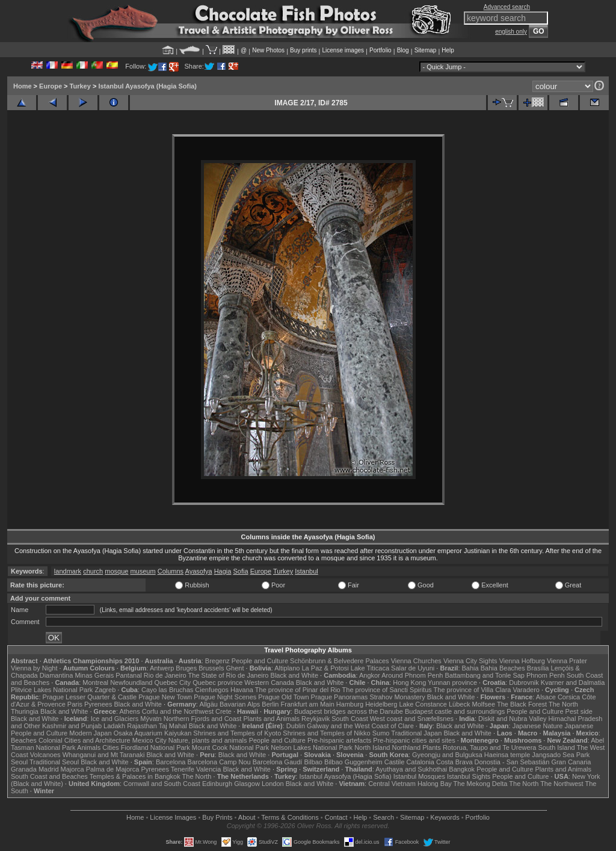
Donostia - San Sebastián (512, 762)
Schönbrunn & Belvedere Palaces (340, 661)
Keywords (445, 817)
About (247, 817)
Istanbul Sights (469, 776)
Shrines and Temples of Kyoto (237, 733)
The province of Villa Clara (473, 690)
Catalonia (420, 762)
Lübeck (459, 704)
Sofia (240, 571)
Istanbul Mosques (419, 776)
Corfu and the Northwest (178, 711)
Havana (242, 690)
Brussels (211, 668)
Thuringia (25, 711)
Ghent (235, 668)
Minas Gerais (94, 675)
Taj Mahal (173, 726)
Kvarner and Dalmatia (573, 682)
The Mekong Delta (481, 784)
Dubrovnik (524, 682)
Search (383, 817)
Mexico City (149, 740)
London (273, 784)
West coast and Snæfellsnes (412, 719)
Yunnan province (452, 682)
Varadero (526, 690)
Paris (75, 704)
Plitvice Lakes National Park (52, 690)
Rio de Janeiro (165, 675)
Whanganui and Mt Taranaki (104, 755)
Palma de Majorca (113, 769)
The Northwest (562, 784)
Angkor (370, 675)
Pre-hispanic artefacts (339, 740)
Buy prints (303, 50)
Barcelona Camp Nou (219, 762)
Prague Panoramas (340, 697)
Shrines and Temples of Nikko (326, 733)
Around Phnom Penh (412, 675)
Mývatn (151, 719)
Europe (51, 86)
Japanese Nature (538, 726)
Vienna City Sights (470, 661)
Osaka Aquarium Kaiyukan (153, 733)
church (93, 571)
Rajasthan (142, 726)
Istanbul (306, 571)
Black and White (294, 675)
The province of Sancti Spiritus (387, 690)
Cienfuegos (212, 690)
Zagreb (105, 690)
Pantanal (128, 675)
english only (511, 32)
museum (143, 571)
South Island (557, 747)
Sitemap (426, 50)
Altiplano (287, 668)
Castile (395, 762)
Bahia (470, 668)
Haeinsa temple (507, 755)
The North (563, 704)
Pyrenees (98, 704)
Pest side (579, 711)
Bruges (186, 668)
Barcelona (171, 762)
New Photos (268, 50)
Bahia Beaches (503, 668)
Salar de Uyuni (413, 668)
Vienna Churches (416, 661)
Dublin (296, 726)
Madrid (49, 769)
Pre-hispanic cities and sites (414, 740)
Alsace (546, 697)
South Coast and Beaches (49, 776)
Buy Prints (217, 817)
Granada (24, 769)
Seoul (19, 762)
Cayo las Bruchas (167, 690)
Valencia (208, 769)
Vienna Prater (567, 661)
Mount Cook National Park (230, 747)
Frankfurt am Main (308, 704)
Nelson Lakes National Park (312, 747)
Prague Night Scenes (225, 697)
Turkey (80, 86)
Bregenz (217, 661)
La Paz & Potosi (325, 668)
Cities (111, 747)
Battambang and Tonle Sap (485, 675)
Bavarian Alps (240, 704)
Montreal (95, 682)
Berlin (270, 704)
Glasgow (247, 784)
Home (23, 86)
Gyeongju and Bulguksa (447, 755)
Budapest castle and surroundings (455, 711)
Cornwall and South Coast (162, 784)
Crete (223, 711)
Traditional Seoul (54, 762)
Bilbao (313, 762)
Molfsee (484, 704)
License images (343, 50)
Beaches (24, 740)
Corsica (569, 697)
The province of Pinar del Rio (298, 690)
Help (448, 50)
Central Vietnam (392, 784)
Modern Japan (90, 733)
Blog (403, 50)
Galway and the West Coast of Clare (360, 726)
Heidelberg (381, 704)
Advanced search (507, 7)
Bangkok (462, 769)
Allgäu (208, 704)
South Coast (350, 719)
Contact (336, 817)
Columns (171, 571)
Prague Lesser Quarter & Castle (90, 697)
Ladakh (114, 726)
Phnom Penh (546, 675)
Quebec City (173, 682)
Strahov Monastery (397, 697)
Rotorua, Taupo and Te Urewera (490, 747)
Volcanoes (45, 755)
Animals (89, 747)
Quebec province (217, 682)
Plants (432, 747)
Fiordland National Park (156, 747)
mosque (116, 571)
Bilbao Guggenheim (353, 762)
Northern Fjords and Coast (203, 719)
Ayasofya (199, 571)
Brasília (538, 668)
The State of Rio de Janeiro (229, 675)
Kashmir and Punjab (72, 726)
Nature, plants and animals (208, 740)
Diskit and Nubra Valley (513, 719)
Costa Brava (454, 762)
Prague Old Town (283, 697)
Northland (407, 747)
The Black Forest (522, 704)
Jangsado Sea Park (561, 755)
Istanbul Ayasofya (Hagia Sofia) (147, 86)
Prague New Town (165, 697)
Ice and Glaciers (115, 719)
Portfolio (380, 50)
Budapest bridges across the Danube (349, 711)
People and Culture (260, 661)
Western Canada (269, 682)
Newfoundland (131, 682)
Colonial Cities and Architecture (85, 740)
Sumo (381, 733)
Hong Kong (409, 682)
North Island (372, 747)
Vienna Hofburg (522, 661)
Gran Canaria (571, 762)
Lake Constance (423, 704)
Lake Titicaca (370, 668)
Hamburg (350, 704)
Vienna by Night (34, 668)
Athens (129, 711)
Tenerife (183, 769)
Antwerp (162, 668)
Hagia (223, 571)
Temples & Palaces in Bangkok (135, 776)
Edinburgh (217, 784)
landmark (68, 571)
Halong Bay (435, 784)
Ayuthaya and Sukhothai (411, 769)
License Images (173, 817)
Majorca (72, 769)
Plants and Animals (271, 719)
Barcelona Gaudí (278, 762)
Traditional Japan (416, 733)
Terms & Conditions (290, 817)
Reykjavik (316, 719)
